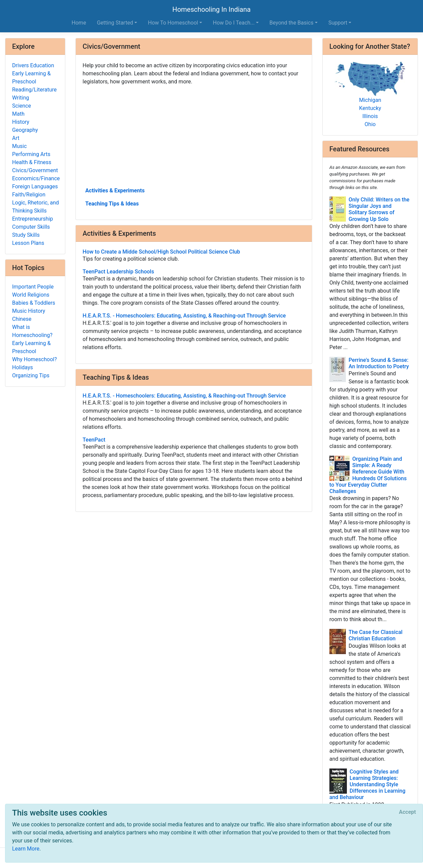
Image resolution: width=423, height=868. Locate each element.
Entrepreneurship (32, 219)
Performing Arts (31, 154)
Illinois (370, 116)
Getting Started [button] (115, 23)
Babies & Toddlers (34, 303)
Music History (29, 311)
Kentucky (370, 108)
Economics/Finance (36, 178)
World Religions (31, 295)
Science (22, 106)
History (21, 122)
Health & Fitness (32, 162)
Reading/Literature (34, 90)
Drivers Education (33, 65)
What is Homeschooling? (32, 331)
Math (18, 114)
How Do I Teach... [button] (234, 23)
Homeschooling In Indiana (211, 9)
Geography (25, 130)
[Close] (408, 812)
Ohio (370, 124)
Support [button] (338, 23)
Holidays (23, 367)
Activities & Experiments (115, 191)
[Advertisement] (194, 136)
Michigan (370, 100)
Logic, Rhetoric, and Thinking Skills (36, 207)
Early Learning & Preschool (31, 78)
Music (19, 146)
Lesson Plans (28, 243)
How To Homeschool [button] (173, 23)
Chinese (22, 319)
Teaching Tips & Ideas (112, 204)
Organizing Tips (31, 375)
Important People (33, 287)
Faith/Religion (29, 195)
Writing (21, 98)
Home (79, 23)
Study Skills (26, 235)
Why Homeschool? (35, 359)
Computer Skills (31, 227)
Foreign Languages (35, 186)
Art (16, 138)
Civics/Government (35, 170)
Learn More (26, 849)
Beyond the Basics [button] (291, 23)
